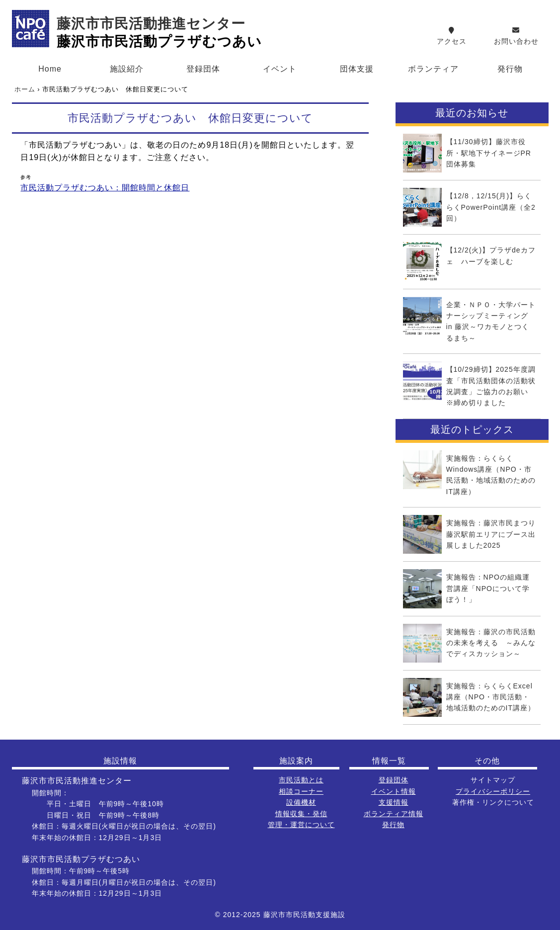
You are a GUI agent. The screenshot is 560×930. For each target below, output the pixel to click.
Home (50, 69)
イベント (280, 69)
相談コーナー (301, 791)
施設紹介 (127, 69)
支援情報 (394, 802)
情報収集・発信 (301, 814)
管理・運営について (301, 825)
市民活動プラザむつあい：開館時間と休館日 (105, 188)
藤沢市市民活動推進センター (151, 24)
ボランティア (433, 69)
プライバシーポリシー (493, 791)
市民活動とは (301, 780)
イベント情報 (394, 791)
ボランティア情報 (394, 814)
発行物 (510, 69)
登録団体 (203, 69)
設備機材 (301, 802)
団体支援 (357, 69)
